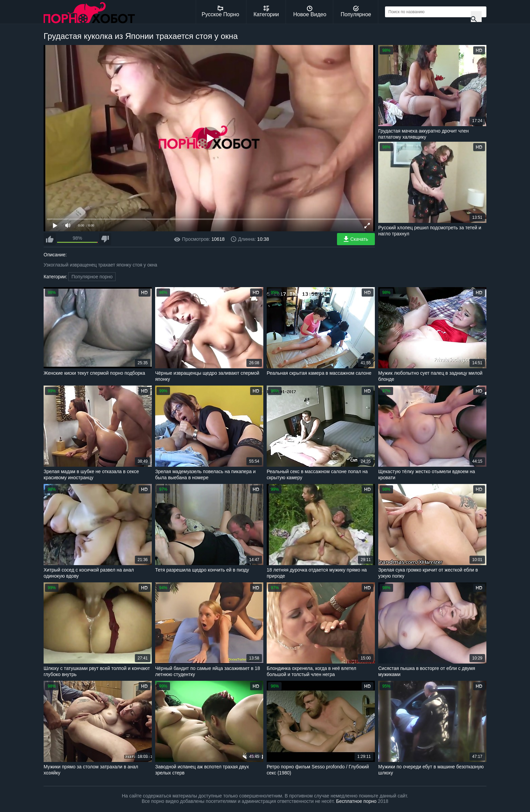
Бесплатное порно (356, 801)
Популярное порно (92, 277)
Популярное (356, 11)
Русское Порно (221, 11)
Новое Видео (310, 11)
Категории (266, 11)
